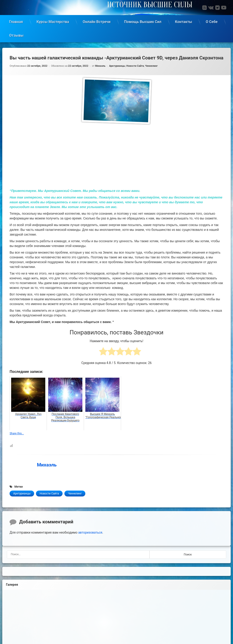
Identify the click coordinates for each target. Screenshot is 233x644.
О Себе (212, 21)
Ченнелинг (151, 65)
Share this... (17, 433)
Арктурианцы (117, 65)
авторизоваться (90, 532)
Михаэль (100, 65)
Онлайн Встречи (96, 21)
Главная (16, 21)
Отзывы (16, 34)
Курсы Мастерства (53, 21)
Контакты (184, 21)
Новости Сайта (135, 65)
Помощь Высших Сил (143, 21)
